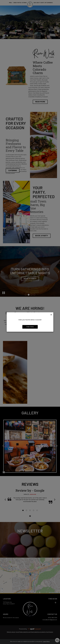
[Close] (51, 315)
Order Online (30, 327)
